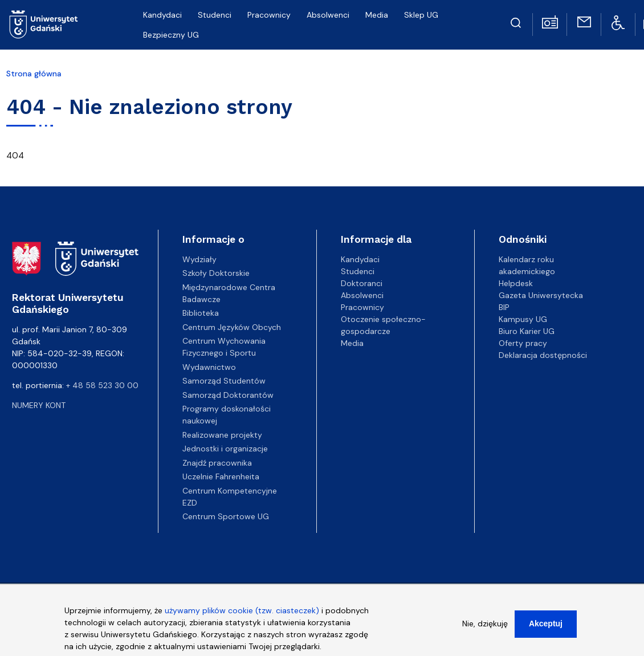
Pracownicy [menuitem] (269, 15)
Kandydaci (360, 259)
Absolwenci (362, 295)
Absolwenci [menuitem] (328, 15)
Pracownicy (362, 307)
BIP (504, 307)
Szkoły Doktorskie (216, 273)
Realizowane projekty (222, 435)
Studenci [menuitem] (215, 15)
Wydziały (199, 259)
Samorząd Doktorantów (228, 395)
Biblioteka (201, 313)
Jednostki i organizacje (225, 449)
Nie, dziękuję (485, 628)
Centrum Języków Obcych (232, 327)
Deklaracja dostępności (543, 355)
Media (352, 343)
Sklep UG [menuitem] (421, 15)
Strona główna (34, 74)
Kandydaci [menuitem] (162, 15)
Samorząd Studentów (224, 381)
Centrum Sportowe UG (226, 516)
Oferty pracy (523, 343)
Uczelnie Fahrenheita (221, 476)
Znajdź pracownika (217, 463)
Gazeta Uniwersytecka (541, 295)
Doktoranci (362, 283)
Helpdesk (516, 283)
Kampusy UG (523, 319)
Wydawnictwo (209, 367)
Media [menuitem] (377, 15)
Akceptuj (546, 628)
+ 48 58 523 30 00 (102, 385)
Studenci (358, 271)
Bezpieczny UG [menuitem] (171, 35)
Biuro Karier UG (527, 331)
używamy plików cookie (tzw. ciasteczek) (242, 614)
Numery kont (39, 405)
